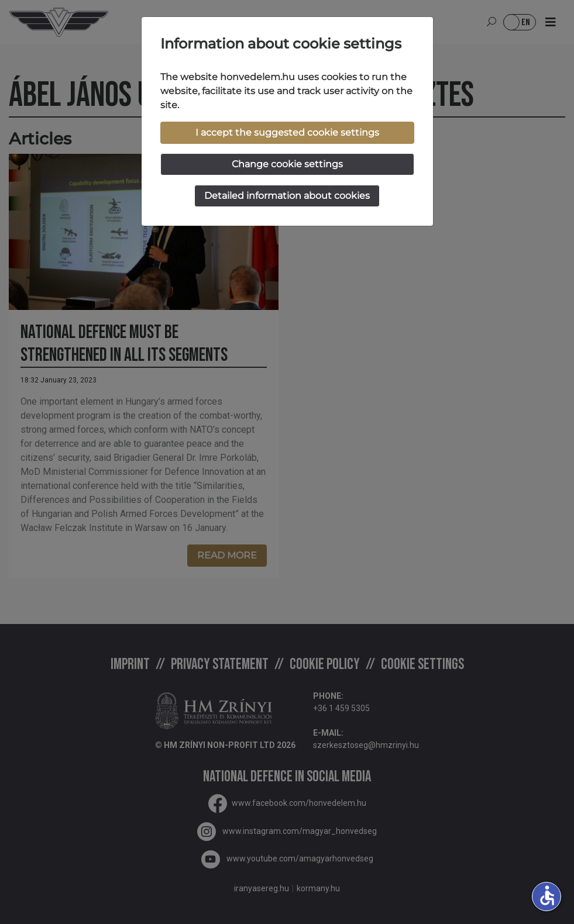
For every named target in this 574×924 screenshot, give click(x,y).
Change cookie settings (287, 164)
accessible (547, 895)
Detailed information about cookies (287, 196)
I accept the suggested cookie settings (287, 132)
